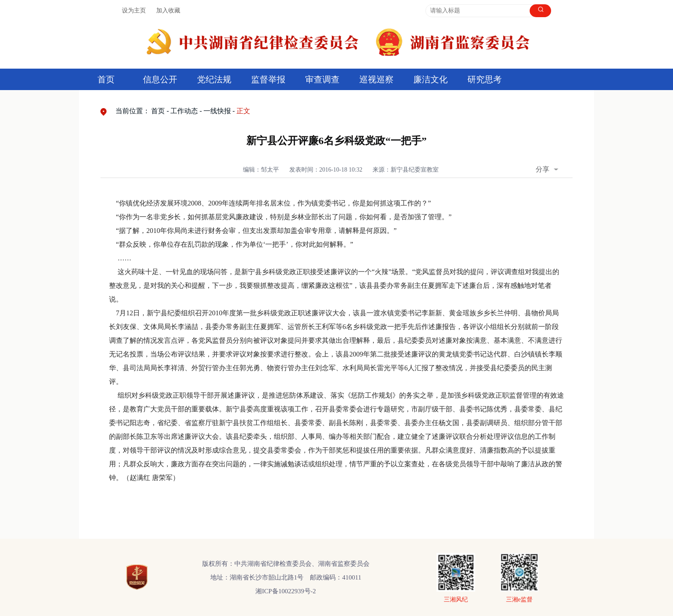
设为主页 (134, 11)
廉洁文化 (430, 79)
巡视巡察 (376, 79)
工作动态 (184, 111)
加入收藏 (168, 11)
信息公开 (160, 79)
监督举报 (268, 79)
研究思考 (485, 79)
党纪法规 (214, 79)
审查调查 (322, 79)
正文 (243, 111)
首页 (106, 79)
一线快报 (217, 111)
